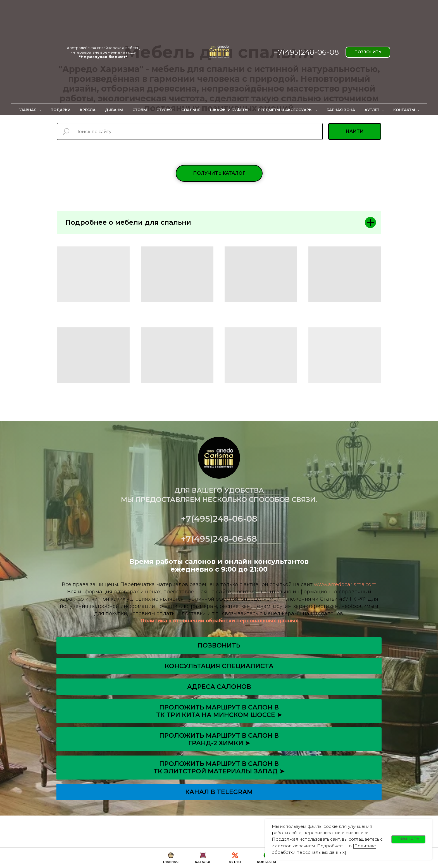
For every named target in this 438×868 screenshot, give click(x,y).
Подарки (60, 110)
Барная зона (341, 110)
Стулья (164, 110)
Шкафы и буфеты (229, 110)
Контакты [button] (405, 110)
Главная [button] (28, 110)
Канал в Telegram (219, 792)
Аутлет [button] (372, 110)
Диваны (114, 110)
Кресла (88, 110)
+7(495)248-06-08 (306, 52)
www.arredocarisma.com (345, 584)
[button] (219, 173)
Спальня (191, 110)
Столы (140, 110)
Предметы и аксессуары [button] (286, 110)
